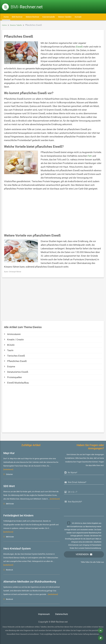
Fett (90, 156)
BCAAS (9, 345)
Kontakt (78, 17)
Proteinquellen (13, 377)
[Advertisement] (53, 212)
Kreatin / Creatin (14, 340)
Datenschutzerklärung (93, 548)
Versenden (82, 554)
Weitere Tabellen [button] (65, 17)
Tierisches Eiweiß (14, 356)
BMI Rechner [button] (17, 17)
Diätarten (9, 474)
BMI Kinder (10, 504)
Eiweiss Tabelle (17, 25)
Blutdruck (9, 570)
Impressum (44, 614)
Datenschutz (62, 614)
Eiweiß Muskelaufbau (16, 383)
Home (6, 17)
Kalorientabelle (49, 17)
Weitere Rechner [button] (32, 17)
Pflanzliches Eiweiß (15, 361)
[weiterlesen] (8, 469)
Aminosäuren (12, 334)
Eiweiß (79, 47)
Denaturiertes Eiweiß (16, 372)
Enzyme (10, 367)
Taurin (9, 350)
